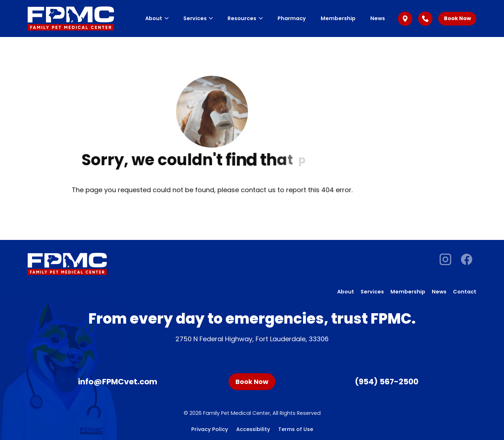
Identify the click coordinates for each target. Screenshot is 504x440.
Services (198, 18)
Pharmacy (292, 18)
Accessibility (253, 429)
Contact (465, 292)
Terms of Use (296, 429)
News (378, 18)
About (157, 18)
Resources (245, 18)
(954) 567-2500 (387, 382)
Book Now (457, 18)
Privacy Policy (210, 429)
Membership (338, 18)
